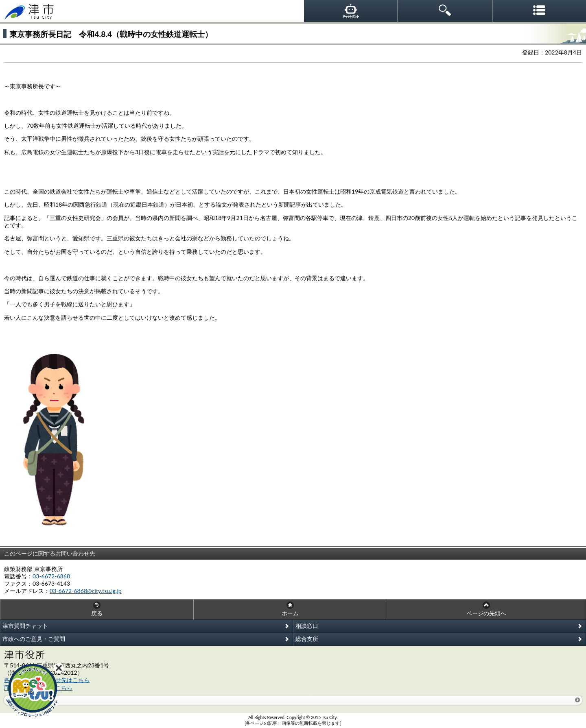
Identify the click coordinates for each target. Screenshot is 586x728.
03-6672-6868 (51, 576)
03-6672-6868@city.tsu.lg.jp (86, 591)
